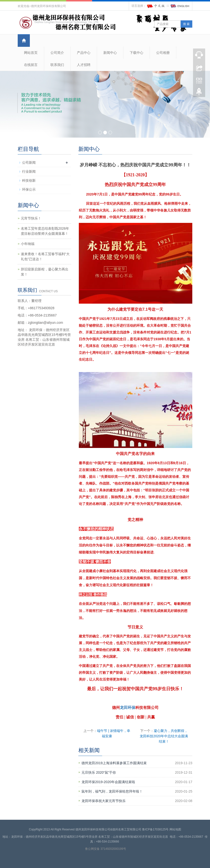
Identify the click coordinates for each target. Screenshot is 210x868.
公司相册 (163, 53)
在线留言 (31, 65)
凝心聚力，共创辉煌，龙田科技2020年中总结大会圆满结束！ (164, 736)
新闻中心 (110, 53)
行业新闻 (29, 171)
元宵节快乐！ (31, 218)
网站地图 (175, 829)
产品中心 (84, 53)
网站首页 (31, 53)
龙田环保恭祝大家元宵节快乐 (104, 801)
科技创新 (29, 180)
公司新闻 (29, 162)
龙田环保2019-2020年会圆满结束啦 (108, 782)
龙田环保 (128, 708)
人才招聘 (84, 65)
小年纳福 (28, 244)
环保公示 (29, 189)
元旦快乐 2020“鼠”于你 (99, 772)
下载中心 (137, 53)
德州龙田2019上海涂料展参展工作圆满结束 (114, 763)
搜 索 (186, 24)
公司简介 (57, 53)
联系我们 (57, 65)
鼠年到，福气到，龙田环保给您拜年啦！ (112, 791)
